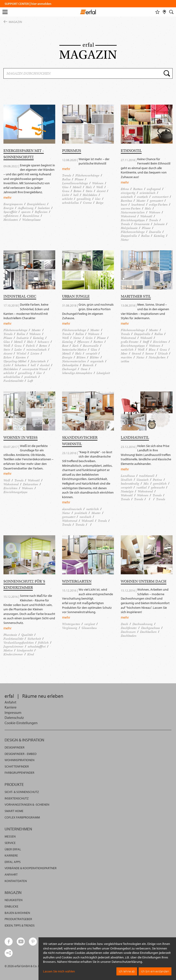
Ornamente (142, 224)
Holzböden (90, 195)
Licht (66, 195)
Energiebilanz (36, 204)
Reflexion (41, 212)
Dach (124, 624)
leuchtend (138, 205)
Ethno (125, 189)
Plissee (79, 179)
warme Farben (131, 208)
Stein (89, 191)
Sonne (149, 353)
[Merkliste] (157, 12)
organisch (97, 361)
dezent (101, 191)
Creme (87, 203)
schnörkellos (70, 203)
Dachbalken (148, 632)
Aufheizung (26, 208)
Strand (136, 353)
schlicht (67, 199)
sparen (26, 212)
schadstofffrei (37, 646)
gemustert (156, 201)
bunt (124, 205)
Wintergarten (71, 624)
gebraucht (158, 487)
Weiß (100, 187)
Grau (66, 191)
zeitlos (125, 361)
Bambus (126, 201)
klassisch (143, 480)
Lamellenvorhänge (75, 183)
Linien (35, 353)
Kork (76, 346)
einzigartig (128, 193)
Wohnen (98, 183)
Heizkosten (11, 220)
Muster (141, 201)
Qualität (27, 635)
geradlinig (84, 199)
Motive (8, 650)
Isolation (44, 208)
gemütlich (160, 484)
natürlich (127, 350)
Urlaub (163, 353)
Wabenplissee (31, 220)
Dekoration (30, 484)
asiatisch (127, 197)
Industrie (23, 338)
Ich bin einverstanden (155, 971)
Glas (65, 187)
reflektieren (11, 216)
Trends (67, 175)
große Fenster (130, 342)
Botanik (88, 365)
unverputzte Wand (35, 369)
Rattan (138, 189)
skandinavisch (72, 509)
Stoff (146, 342)
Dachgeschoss (150, 628)
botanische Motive (74, 350)
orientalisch (147, 193)
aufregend (154, 189)
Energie (8, 208)
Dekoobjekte (70, 365)
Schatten (21, 365)
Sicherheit (34, 639)
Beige (100, 203)
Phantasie (10, 635)
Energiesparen (13, 204)
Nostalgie (127, 491)
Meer (124, 353)
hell (76, 195)
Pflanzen (83, 342)
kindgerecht (25, 650)
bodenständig (130, 484)
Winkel (21, 353)
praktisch (31, 377)
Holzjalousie (129, 228)
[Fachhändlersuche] (164, 12)
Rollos (66, 179)
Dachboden (129, 636)
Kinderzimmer (13, 654)
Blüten (81, 357)
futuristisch (38, 361)
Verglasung (70, 628)
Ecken (7, 357)
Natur (125, 240)
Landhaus (128, 476)
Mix (146, 484)
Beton (77, 191)
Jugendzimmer (13, 646)
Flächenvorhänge (87, 175)
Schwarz (43, 342)
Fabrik (30, 346)
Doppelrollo (129, 236)
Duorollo (155, 232)
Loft (30, 381)
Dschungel (69, 369)
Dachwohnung (143, 624)
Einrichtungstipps (133, 220)
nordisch (85, 517)
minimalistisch (36, 350)
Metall (77, 187)
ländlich (126, 480)
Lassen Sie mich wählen (59, 971)
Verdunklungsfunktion (19, 643)
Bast (65, 346)
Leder (18, 350)
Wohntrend (128, 216)
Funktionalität (13, 381)
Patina (157, 480)
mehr (7, 197)
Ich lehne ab (127, 971)
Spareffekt (10, 212)
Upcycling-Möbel (15, 361)
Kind (31, 654)
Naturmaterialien (133, 212)
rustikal (142, 487)
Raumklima (31, 216)
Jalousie (159, 224)
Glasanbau (89, 628)
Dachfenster (129, 628)
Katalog (159, 236)
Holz (89, 187)
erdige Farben (158, 205)
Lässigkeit (103, 373)
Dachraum (128, 632)
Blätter (94, 357)
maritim (126, 357)
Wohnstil (146, 216)
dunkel (45, 365)
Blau (152, 350)
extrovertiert (160, 197)
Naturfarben (157, 357)
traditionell (147, 476)
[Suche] (171, 12)
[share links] (9, 953)
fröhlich (43, 643)
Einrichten (160, 342)
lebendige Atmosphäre (77, 373)
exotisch (142, 197)
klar (98, 199)
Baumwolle (91, 346)
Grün (89, 338)
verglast (90, 624)
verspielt (91, 353)
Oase (84, 369)
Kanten (21, 357)
